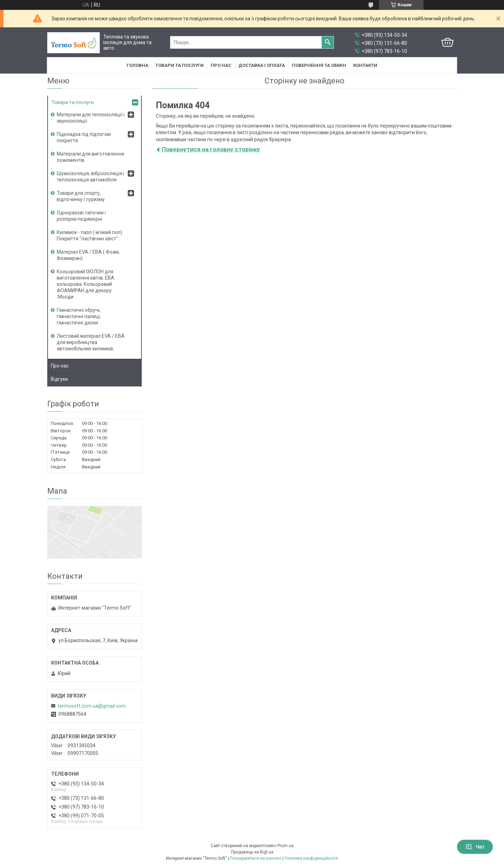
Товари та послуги (180, 65)
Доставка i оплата (262, 65)
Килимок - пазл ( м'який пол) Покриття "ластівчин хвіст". (89, 235)
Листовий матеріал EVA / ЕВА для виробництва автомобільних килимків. (91, 342)
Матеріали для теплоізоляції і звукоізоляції (91, 118)
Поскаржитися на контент (256, 858)
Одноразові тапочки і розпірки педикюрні (81, 216)
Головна (138, 65)
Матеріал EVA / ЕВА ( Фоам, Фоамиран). (88, 255)
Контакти (365, 65)
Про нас (221, 65)
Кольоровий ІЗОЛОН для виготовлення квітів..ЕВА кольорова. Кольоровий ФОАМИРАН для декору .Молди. (86, 284)
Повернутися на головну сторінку (211, 149)
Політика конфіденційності (311, 858)
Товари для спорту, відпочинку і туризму (81, 196)
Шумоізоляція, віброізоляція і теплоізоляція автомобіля (90, 177)
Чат (475, 847)
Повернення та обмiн (319, 65)
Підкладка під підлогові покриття (84, 137)
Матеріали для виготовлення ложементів (90, 157)
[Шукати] (328, 42)
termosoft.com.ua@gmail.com (92, 706)
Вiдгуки (59, 379)
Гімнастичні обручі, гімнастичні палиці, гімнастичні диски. (79, 316)
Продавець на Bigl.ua (252, 852)
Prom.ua (286, 846)
